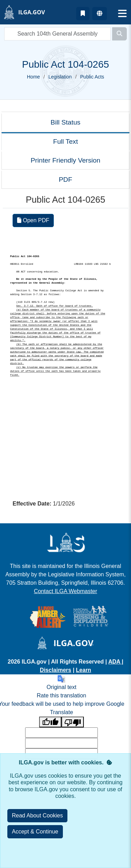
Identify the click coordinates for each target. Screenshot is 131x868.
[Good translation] (50, 722)
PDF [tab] (65, 179)
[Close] (35, 832)
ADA (115, 662)
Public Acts (92, 77)
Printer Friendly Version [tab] (65, 160)
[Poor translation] (73, 722)
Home (33, 77)
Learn (83, 670)
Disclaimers (56, 670)
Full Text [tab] (65, 141)
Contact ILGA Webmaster (65, 591)
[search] (57, 34)
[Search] (119, 34)
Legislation (60, 77)
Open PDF (33, 220)
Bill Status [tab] (65, 122)
